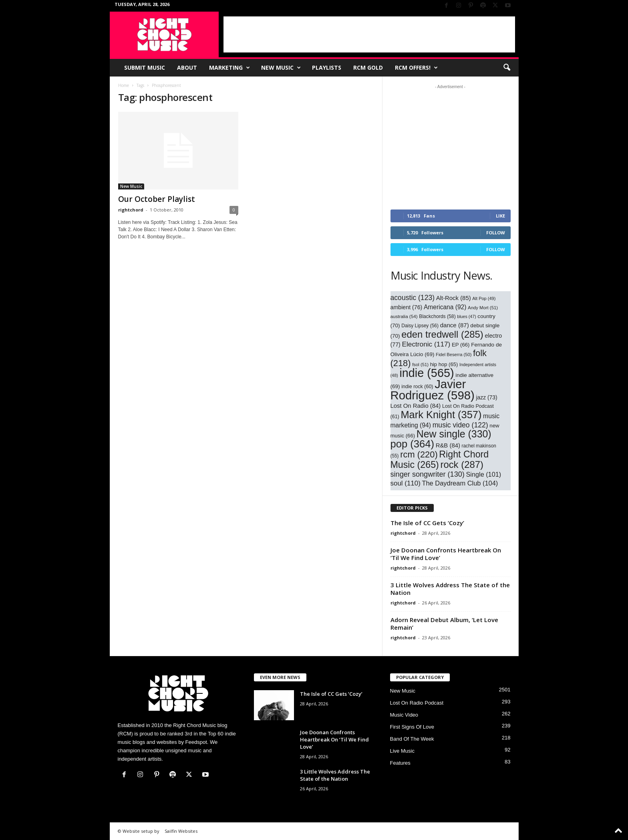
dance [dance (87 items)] (455, 325)
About (187, 67)
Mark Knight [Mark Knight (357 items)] (441, 415)
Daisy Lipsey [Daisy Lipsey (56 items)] (420, 326)
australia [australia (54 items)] (404, 316)
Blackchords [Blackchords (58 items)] (437, 316)
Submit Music (145, 67)
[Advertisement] (369, 34)
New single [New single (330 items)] (454, 434)
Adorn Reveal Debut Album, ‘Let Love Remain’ (444, 623)
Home (124, 85)
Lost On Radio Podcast (417, 703)
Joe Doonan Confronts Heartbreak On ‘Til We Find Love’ (446, 554)
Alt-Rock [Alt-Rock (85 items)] (454, 298)
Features (400, 763)
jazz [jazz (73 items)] (486, 397)
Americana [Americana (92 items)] (445, 307)
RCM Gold (368, 67)
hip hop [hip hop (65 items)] (444, 364)
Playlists (327, 67)
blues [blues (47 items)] (466, 316)
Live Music (402, 751)
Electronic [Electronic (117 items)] (426, 344)
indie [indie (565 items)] (427, 373)
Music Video (404, 715)
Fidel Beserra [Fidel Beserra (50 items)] (454, 355)
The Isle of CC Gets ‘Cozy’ (427, 523)
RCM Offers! (416, 68)
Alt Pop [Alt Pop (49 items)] (484, 298)
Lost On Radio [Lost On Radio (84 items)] (416, 406)
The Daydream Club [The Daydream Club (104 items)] (460, 483)
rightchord (131, 210)
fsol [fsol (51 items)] (420, 365)
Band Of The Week (412, 739)
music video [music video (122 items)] (460, 425)
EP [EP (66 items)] (461, 345)
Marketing (229, 68)
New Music (281, 68)
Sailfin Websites (181, 831)
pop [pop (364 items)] (413, 444)
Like (500, 216)
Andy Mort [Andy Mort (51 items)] (483, 308)
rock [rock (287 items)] (462, 464)
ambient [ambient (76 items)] (407, 307)
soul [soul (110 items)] (406, 483)
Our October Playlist (157, 199)
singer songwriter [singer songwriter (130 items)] (428, 474)
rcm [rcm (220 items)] (419, 454)
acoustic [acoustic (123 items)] (413, 298)
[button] (507, 68)
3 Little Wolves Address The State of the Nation (450, 589)
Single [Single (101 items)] (484, 474)
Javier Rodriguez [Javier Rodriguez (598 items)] (433, 390)
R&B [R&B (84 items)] (448, 445)
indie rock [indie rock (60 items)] (417, 387)
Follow (496, 233)
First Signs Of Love (412, 727)
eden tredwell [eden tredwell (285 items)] (442, 334)
